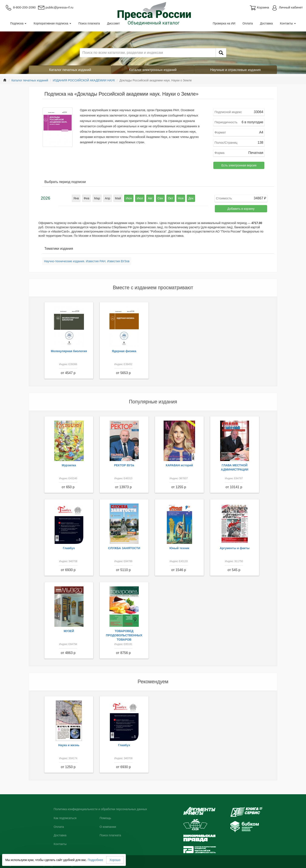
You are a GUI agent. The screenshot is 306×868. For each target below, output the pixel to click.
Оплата (248, 23)
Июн (129, 198)
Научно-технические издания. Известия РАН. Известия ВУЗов (87, 261)
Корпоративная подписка (52, 23)
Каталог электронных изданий (153, 70)
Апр (108, 198)
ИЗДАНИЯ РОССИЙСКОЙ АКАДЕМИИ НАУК (84, 80)
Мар (98, 198)
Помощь (105, 818)
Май (119, 198)
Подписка (18, 23)
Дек (189, 198)
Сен (160, 198)
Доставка (266, 23)
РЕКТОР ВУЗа (124, 465)
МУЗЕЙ (69, 631)
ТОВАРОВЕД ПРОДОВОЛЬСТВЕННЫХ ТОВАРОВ (124, 635)
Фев (88, 198)
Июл (140, 198)
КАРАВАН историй (179, 465)
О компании (108, 827)
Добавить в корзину (241, 209)
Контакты (288, 23)
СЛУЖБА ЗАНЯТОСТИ (124, 548)
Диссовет (113, 23)
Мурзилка (69, 465)
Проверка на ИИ (224, 23)
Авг (150, 198)
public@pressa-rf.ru (56, 7)
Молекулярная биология (69, 351)
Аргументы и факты (235, 548)
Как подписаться (65, 818)
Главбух (69, 548)
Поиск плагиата (89, 23)
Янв (78, 198)
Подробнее (96, 860)
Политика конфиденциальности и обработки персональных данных (101, 809)
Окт (170, 198)
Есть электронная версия (239, 165)
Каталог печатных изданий (70, 70)
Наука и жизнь (69, 745)
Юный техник (179, 548)
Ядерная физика (124, 351)
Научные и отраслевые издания (235, 70)
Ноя (179, 198)
